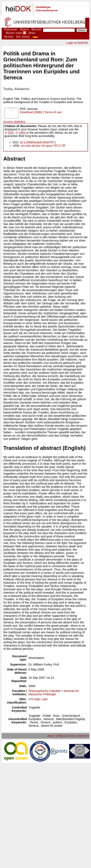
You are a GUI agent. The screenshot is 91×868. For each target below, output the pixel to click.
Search (24, 29)
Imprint (83, 736)
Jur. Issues (23, 37)
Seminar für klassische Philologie (54, 693)
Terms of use (53, 112)
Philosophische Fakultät (44, 691)
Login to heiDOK (77, 43)
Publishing (11, 29)
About (51, 736)
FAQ (61, 736)
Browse (36, 29)
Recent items (14, 33)
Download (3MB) (31, 112)
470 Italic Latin (38, 699)
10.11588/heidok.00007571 (38, 142)
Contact (71, 736)
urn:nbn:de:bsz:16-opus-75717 (41, 146)
